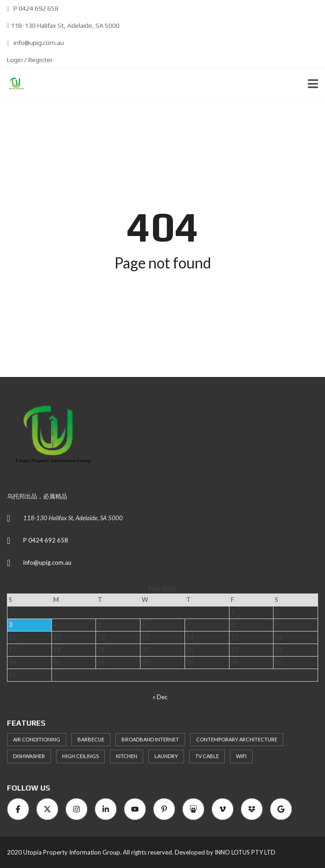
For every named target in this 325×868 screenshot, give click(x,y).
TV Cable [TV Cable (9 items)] (207, 756)
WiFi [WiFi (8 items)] (241, 756)
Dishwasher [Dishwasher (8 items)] (29, 756)
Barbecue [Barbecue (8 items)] (91, 739)
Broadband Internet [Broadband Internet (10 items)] (150, 739)
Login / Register (30, 60)
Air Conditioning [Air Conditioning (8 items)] (37, 739)
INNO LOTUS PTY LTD (245, 852)
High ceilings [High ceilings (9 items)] (80, 756)
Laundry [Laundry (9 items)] (166, 756)
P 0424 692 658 (33, 8)
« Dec (160, 697)
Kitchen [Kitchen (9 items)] (127, 756)
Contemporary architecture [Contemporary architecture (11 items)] (237, 739)
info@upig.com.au (35, 43)
